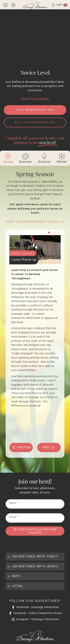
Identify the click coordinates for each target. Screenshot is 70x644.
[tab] (8, 158)
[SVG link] (35, 6)
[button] (21, 447)
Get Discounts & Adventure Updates (35, 531)
